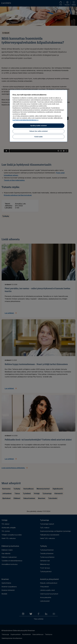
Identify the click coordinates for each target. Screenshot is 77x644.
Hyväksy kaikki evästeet (38, 126)
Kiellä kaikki (39, 137)
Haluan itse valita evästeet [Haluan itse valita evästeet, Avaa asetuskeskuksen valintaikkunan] (39, 131)
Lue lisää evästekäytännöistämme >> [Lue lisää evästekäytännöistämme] (26, 120)
